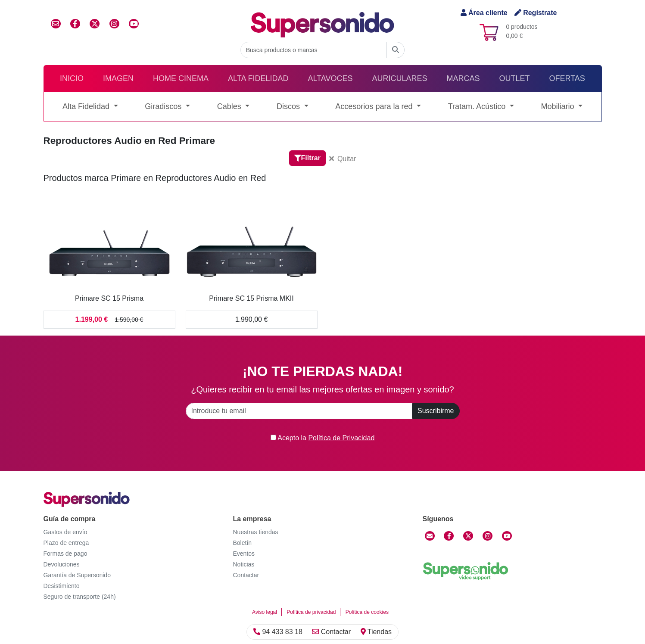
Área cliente (484, 13)
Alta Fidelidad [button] (87, 106)
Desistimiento (62, 586)
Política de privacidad (311, 612)
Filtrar (307, 158)
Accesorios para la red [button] (375, 106)
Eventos (244, 554)
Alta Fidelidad (258, 78)
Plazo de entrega (66, 543)
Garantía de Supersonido (77, 575)
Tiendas (376, 632)
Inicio (72, 78)
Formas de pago (65, 554)
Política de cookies (367, 612)
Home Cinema (181, 78)
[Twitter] (468, 536)
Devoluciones (62, 564)
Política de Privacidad (341, 438)
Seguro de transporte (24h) (80, 597)
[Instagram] (488, 536)
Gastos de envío (65, 532)
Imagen (118, 78)
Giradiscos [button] (164, 106)
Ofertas (567, 78)
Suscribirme (436, 411)
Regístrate (536, 13)
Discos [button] (289, 106)
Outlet (515, 78)
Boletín (243, 543)
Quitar (343, 159)
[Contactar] (430, 536)
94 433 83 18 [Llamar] (278, 632)
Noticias (244, 564)
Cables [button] (230, 106)
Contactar (331, 632)
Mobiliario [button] (558, 106)
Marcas (463, 78)
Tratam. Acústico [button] (478, 106)
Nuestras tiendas (256, 532)
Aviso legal (265, 612)
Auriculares (399, 78)
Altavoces (330, 78)
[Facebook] (449, 536)
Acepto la (323, 438)
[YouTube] (507, 536)
